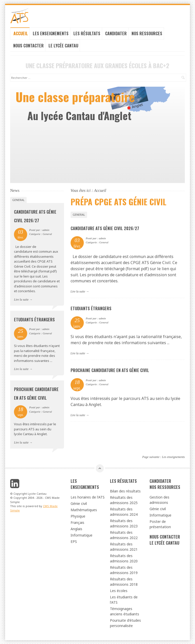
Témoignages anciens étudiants (125, 611)
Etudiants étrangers (91, 308)
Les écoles (119, 591)
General (79, 215)
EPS (74, 541)
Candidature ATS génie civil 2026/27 (105, 228)
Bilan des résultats (125, 491)
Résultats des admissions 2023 (124, 523)
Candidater (116, 33)
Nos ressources (147, 33)
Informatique (82, 535)
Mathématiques (84, 510)
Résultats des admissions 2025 (124, 500)
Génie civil (79, 503)
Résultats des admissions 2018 (124, 582)
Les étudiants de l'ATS (124, 600)
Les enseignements (51, 33)
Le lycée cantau (63, 46)
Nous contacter (28, 46)
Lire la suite (78, 291)
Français (77, 522)
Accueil (21, 33)
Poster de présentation (160, 524)
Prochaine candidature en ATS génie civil (110, 370)
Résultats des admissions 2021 (124, 547)
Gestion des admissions (159, 500)
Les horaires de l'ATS (88, 497)
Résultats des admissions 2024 (124, 512)
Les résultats (87, 33)
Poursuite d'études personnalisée (125, 623)
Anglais (76, 529)
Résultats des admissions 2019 (124, 570)
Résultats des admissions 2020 (124, 558)
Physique (78, 516)
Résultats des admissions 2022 (124, 535)
